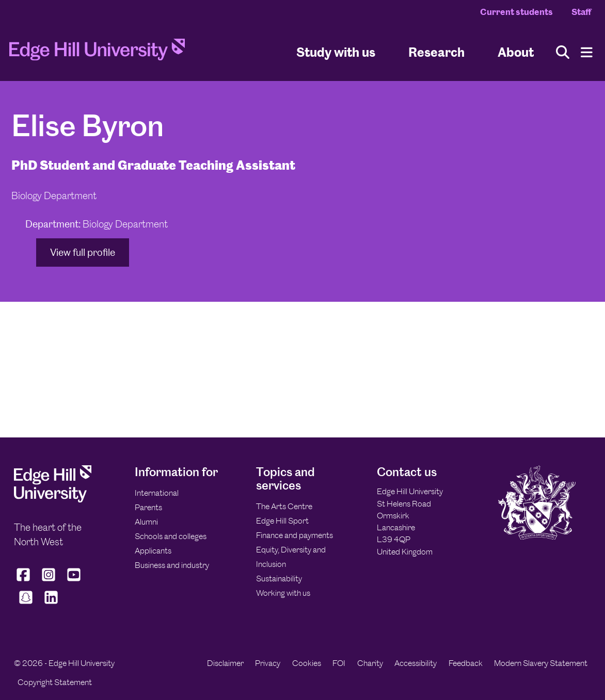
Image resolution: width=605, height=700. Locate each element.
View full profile (83, 253)
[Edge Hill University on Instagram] (49, 581)
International (157, 493)
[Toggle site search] (563, 52)
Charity (370, 663)
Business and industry (172, 565)
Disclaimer (225, 663)
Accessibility (416, 663)
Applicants (153, 551)
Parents (148, 507)
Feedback (466, 663)
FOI (339, 663)
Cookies (307, 663)
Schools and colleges (171, 536)
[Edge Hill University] (53, 500)
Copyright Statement (55, 682)
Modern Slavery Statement (541, 663)
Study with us (336, 52)
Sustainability (279, 579)
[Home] (97, 53)
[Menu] (587, 52)
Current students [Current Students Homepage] (516, 12)
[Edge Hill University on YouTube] (74, 581)
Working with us (283, 593)
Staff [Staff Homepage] (581, 12)
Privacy (268, 663)
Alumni (146, 522)
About (516, 52)
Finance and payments (294, 535)
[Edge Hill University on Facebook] (25, 581)
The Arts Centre (284, 506)
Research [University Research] (436, 52)
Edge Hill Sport (282, 521)
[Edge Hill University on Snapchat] (26, 604)
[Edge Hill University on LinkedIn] (51, 604)
